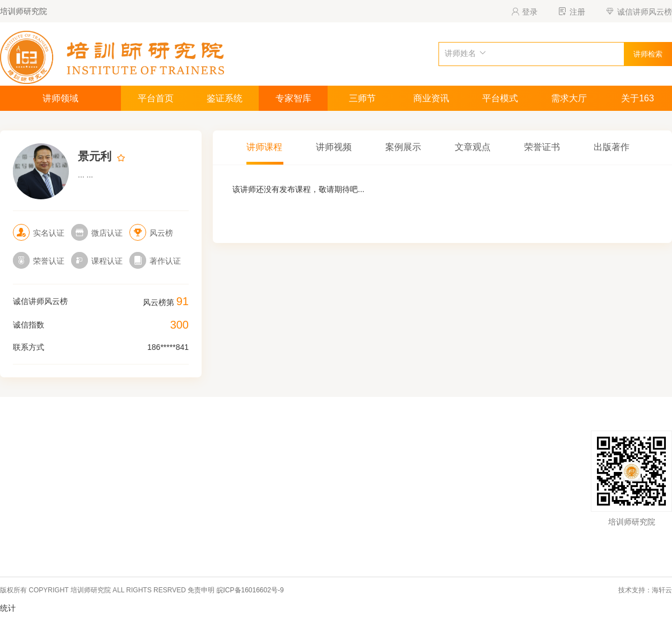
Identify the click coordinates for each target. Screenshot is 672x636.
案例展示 (403, 147)
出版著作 (612, 147)
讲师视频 (334, 147)
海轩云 (662, 590)
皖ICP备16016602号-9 (250, 590)
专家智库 (293, 98)
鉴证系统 (225, 98)
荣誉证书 (542, 147)
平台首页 (156, 98)
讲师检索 (648, 54)
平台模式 (500, 98)
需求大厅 (569, 98)
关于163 (638, 98)
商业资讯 (431, 98)
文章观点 (473, 147)
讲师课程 (264, 147)
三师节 (362, 98)
